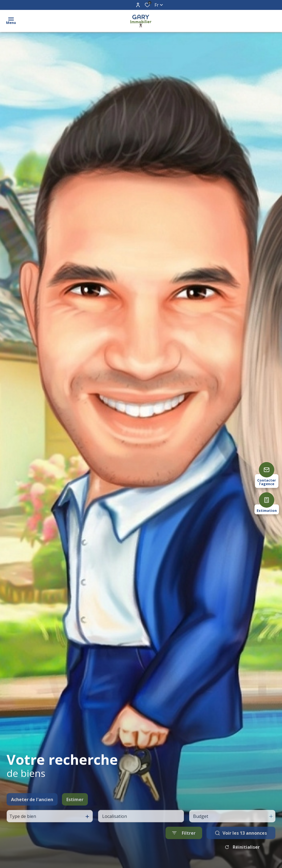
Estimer (75, 818)
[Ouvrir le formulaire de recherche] (184, 851)
